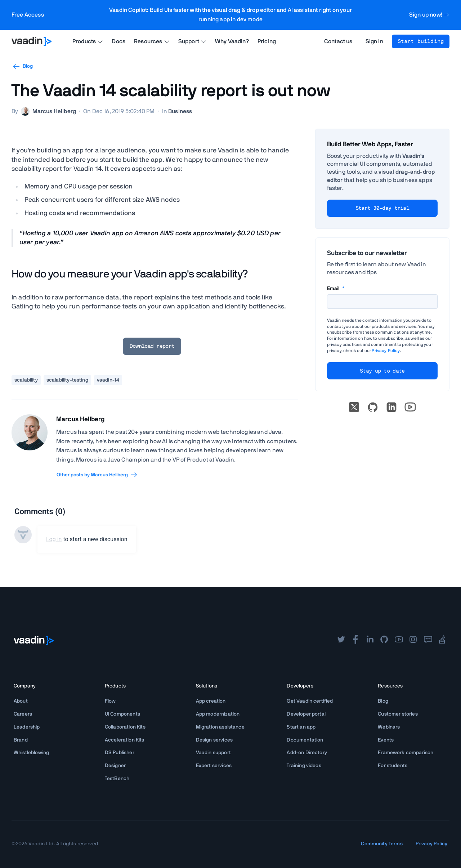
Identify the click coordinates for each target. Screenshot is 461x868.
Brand (21, 740)
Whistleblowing (31, 753)
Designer (115, 766)
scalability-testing (67, 380)
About (21, 701)
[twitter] (341, 640)
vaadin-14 (108, 380)
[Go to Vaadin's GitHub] (373, 407)
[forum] (428, 640)
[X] (354, 407)
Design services (214, 740)
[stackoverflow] (442, 640)
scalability (26, 380)
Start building (421, 41)
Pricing (267, 41)
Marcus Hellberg (80, 419)
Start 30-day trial (382, 208)
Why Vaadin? (232, 41)
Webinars (389, 727)
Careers (23, 714)
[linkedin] (391, 407)
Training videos (304, 766)
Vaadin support (213, 753)
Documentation (305, 740)
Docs (118, 41)
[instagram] (413, 640)
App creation (211, 701)
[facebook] (355, 640)
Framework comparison (406, 753)
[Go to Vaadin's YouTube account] (410, 407)
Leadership (27, 727)
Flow (110, 701)
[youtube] (399, 640)
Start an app (301, 727)
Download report (152, 346)
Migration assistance (220, 727)
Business (180, 111)
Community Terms (382, 844)
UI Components (122, 714)
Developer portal (306, 714)
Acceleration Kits (125, 740)
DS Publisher (120, 753)
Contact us (338, 41)
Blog (22, 66)
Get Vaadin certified (310, 701)
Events (386, 740)
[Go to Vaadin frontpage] (34, 641)
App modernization (218, 714)
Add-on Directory (307, 753)
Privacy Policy (386, 351)
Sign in (374, 41)
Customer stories (398, 714)
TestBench (117, 779)
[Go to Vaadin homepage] (32, 41)
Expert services (214, 766)
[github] (384, 640)
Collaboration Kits (125, 727)
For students (393, 766)
